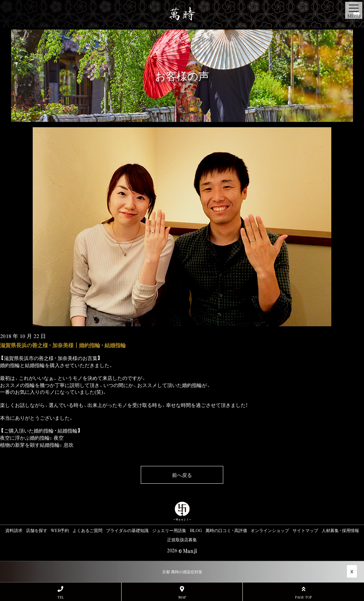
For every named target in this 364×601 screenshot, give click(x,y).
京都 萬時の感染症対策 (182, 572)
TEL (61, 593)
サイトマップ (305, 530)
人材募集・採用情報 (340, 530)
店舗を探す (37, 530)
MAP (182, 593)
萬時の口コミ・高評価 (226, 530)
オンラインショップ (270, 530)
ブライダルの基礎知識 (127, 530)
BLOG (196, 530)
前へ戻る (182, 475)
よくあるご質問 (87, 530)
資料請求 (14, 530)
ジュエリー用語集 (169, 530)
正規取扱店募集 (182, 540)
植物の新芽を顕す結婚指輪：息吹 (37, 445)
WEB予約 (60, 530)
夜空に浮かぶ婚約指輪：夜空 (32, 438)
